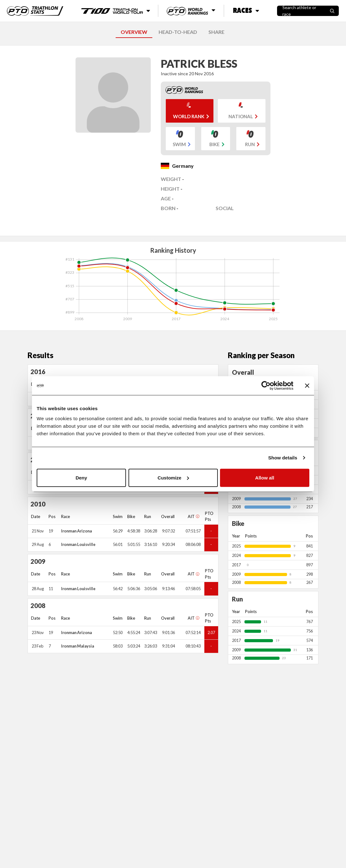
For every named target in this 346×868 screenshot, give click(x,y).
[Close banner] (307, 386)
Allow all (265, 477)
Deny (81, 477)
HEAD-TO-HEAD (178, 32)
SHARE (216, 32)
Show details (283, 458)
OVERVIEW (134, 32)
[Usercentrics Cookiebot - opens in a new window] (266, 386)
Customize (173, 477)
